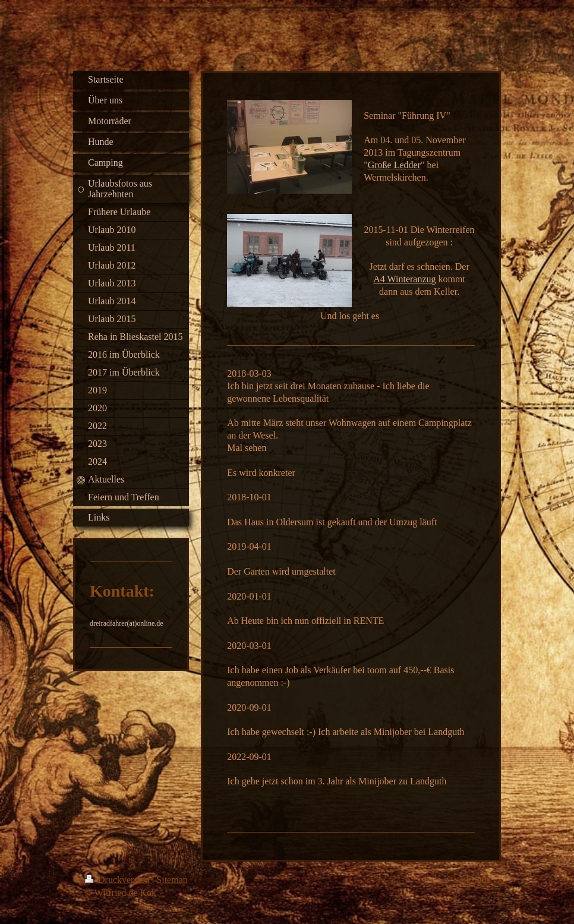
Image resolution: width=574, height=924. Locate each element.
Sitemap (172, 880)
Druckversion (119, 880)
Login (478, 880)
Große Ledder (394, 165)
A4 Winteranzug (404, 279)
